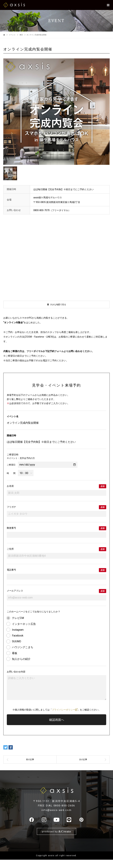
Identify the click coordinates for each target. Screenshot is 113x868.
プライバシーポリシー (65, 710)
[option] (57, 112)
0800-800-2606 (64, 806)
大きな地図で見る (58, 305)
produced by (57, 831)
